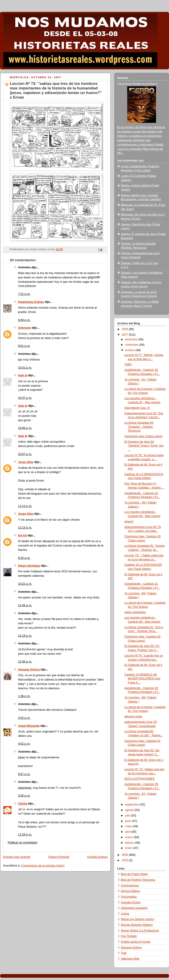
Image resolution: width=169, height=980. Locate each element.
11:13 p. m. (25, 528)
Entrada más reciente (17, 857)
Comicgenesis (130, 886)
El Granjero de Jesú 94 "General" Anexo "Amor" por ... (144, 446)
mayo (129, 826)
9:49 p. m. (24, 320)
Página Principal (59, 857)
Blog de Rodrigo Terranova (138, 880)
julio (128, 816)
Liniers (125, 914)
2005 (125, 860)
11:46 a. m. (25, 605)
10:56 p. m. (25, 428)
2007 (125, 335)
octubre (130, 350)
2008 (125, 329)
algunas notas (133, 716)
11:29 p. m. (25, 835)
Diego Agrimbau (29, 566)
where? (129, 522)
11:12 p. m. (25, 506)
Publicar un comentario (22, 843)
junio (129, 821)
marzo (130, 837)
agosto (130, 810)
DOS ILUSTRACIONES (140, 779)
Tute (124, 953)
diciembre (132, 339)
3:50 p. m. (24, 796)
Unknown (25, 328)
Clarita (22, 804)
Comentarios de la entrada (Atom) (43, 866)
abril (128, 832)
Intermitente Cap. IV (137, 408)
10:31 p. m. (25, 368)
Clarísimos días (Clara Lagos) (144, 436)
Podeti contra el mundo (136, 942)
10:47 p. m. (25, 398)
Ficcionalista (129, 897)
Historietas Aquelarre (134, 908)
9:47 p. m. (24, 774)
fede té (23, 375)
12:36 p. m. (25, 662)
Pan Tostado (129, 936)
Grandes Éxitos (131, 902)
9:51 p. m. (24, 346)
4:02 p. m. (24, 744)
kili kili (22, 536)
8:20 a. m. (24, 558)
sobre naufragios (135, 612)
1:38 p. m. (24, 696)
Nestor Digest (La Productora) (140, 931)
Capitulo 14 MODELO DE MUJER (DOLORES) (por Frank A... (143, 679)
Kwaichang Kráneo (31, 302)
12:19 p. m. (25, 636)
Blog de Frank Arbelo (134, 874)
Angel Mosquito (29, 726)
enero (129, 848)
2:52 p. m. (24, 718)
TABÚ (128, 364)
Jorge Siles (26, 462)
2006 (125, 855)
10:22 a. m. (25, 584)
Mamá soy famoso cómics (137, 919)
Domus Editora (130, 891)
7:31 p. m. (24, 294)
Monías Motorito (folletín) (137, 925)
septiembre (133, 805)
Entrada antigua (97, 857)
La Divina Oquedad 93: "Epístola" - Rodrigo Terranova (139, 427)
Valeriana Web (130, 959)
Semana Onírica (29, 670)
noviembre (132, 345)
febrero (130, 843)
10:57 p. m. (25, 454)
